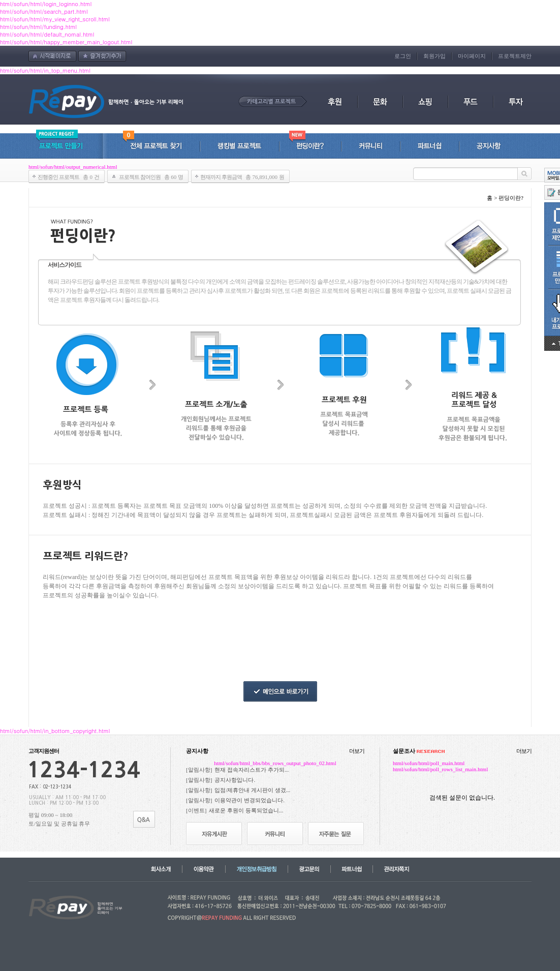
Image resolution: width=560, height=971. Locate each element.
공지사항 (197, 751)
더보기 (357, 751)
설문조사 (419, 751)
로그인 (403, 56)
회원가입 (434, 56)
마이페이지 (472, 56)
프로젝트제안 (515, 56)
